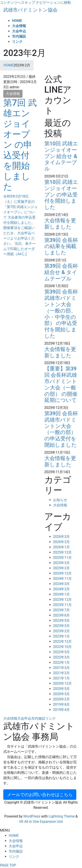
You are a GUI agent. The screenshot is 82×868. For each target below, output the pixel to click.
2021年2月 (62, 673)
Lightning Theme (62, 816)
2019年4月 (62, 710)
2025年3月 (62, 563)
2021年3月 (62, 668)
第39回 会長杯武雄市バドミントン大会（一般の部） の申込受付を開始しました (61, 429)
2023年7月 (62, 610)
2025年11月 (63, 558)
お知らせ (60, 500)
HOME (14, 836)
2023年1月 (62, 636)
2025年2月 (62, 568)
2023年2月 (62, 631)
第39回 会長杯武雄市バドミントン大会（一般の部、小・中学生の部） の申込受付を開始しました (61, 314)
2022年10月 (63, 647)
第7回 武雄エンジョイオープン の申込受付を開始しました (20, 145)
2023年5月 (62, 621)
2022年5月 (62, 652)
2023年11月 (63, 605)
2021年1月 (62, 678)
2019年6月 (62, 704)
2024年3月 (62, 584)
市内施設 (38, 718)
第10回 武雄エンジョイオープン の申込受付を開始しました (61, 195)
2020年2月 (62, 699)
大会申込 (24, 718)
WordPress (32, 816)
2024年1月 (62, 594)
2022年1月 (62, 662)
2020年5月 (62, 689)
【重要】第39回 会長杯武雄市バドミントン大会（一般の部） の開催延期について (61, 384)
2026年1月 (62, 547)
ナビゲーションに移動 (53, 3)
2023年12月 (63, 600)
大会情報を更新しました (60, 224)
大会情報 (13, 94)
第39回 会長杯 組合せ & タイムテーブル (61, 272)
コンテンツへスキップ (17, 3)
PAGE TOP (8, 865)
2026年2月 (62, 542)
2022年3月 (62, 657)
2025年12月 (63, 552)
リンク (51, 718)
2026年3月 (62, 537)
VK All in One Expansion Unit (41, 822)
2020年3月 (62, 694)
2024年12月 (63, 573)
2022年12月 (63, 641)
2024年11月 (63, 579)
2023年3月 (62, 626)
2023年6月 (62, 615)
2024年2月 (62, 589)
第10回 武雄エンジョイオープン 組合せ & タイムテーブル (61, 156)
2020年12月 (63, 683)
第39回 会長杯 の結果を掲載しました (61, 247)
